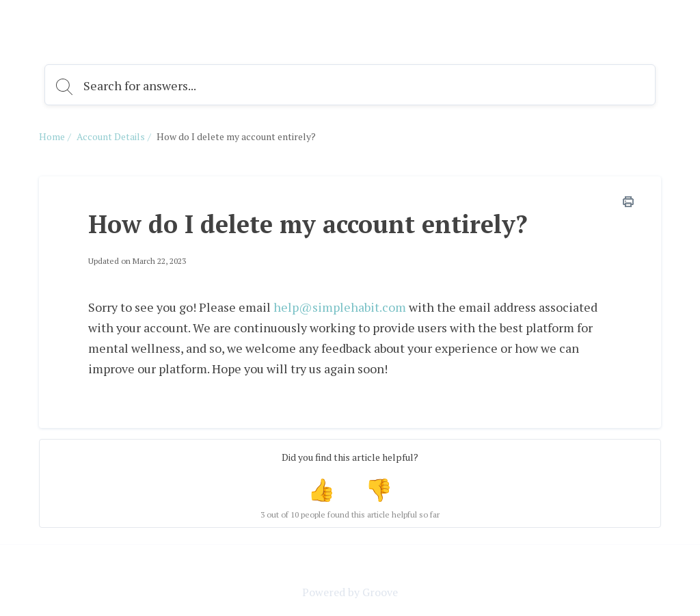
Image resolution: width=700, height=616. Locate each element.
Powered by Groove (350, 592)
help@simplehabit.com (340, 307)
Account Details (111, 136)
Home (52, 136)
